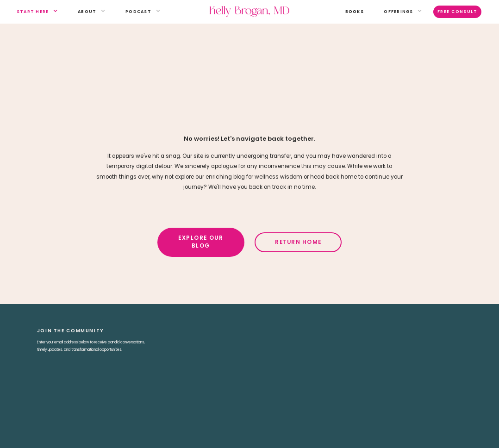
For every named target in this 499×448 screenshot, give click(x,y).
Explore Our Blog (201, 242)
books (355, 12)
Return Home (298, 242)
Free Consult (458, 12)
